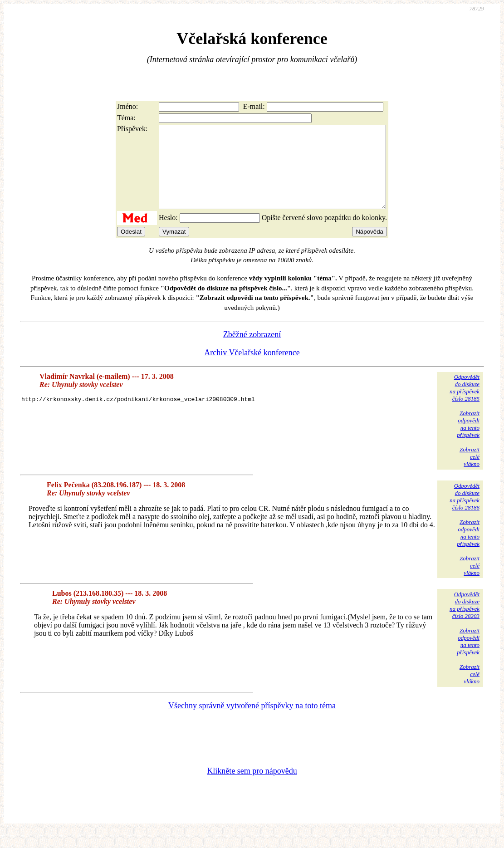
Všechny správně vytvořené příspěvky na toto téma (252, 722)
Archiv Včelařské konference (252, 369)
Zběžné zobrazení (252, 351)
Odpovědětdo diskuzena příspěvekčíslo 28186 (465, 513)
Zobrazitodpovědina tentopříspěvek (468, 440)
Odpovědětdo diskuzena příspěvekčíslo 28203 (465, 621)
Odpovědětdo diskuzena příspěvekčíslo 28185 (465, 404)
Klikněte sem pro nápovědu (252, 787)
